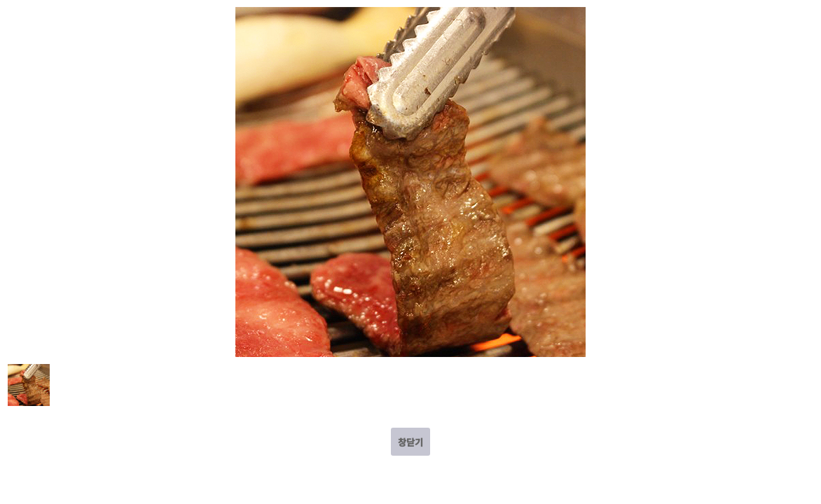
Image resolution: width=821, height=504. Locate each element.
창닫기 (410, 442)
